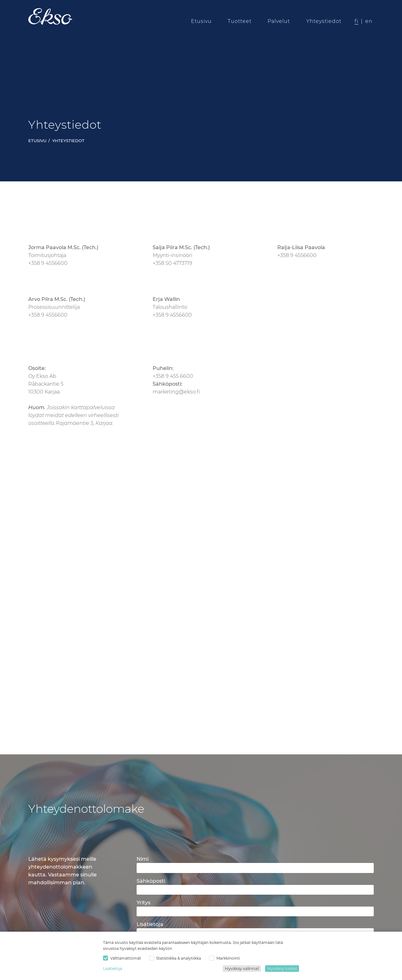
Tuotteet (240, 21)
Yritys (144, 903)
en (369, 21)
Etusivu (201, 21)
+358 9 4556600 (48, 263)
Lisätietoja (113, 969)
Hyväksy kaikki (282, 968)
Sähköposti (151, 881)
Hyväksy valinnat (242, 968)
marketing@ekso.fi (176, 392)
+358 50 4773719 (172, 263)
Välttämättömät (122, 958)
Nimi (143, 859)
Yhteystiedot (324, 21)
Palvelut (279, 21)
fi (356, 21)
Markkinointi (225, 958)
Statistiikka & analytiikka (175, 958)
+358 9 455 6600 (173, 376)
